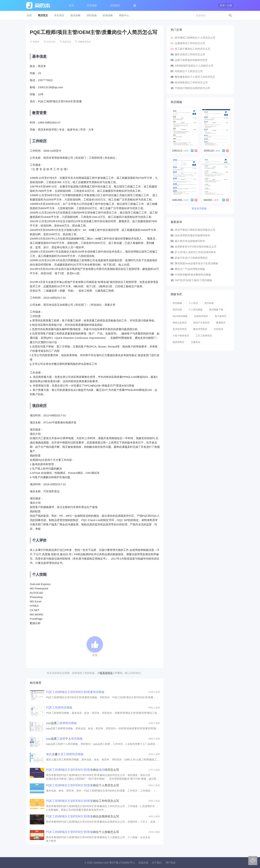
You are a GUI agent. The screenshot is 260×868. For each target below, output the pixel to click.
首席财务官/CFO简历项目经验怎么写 (195, 247)
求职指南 (92, 15)
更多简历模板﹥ (200, 208)
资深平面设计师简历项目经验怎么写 (195, 230)
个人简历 (193, 303)
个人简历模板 (196, 310)
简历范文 (43, 15)
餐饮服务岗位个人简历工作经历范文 (195, 77)
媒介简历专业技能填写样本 (190, 241)
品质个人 (64, 739)
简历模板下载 (216, 310)
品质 (61, 723)
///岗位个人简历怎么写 (83, 785)
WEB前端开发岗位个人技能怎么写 (194, 66)
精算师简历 (178, 342)
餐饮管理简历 (200, 329)
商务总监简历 (180, 323)
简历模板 (92, 5)
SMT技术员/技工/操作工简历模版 (193, 280)
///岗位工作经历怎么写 (83, 801)
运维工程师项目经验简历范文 (191, 60)
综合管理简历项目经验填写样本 (192, 235)
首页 (71, 5)
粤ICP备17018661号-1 (122, 863)
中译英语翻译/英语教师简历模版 (193, 275)
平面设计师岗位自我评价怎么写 (192, 88)
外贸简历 (218, 329)
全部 (29, 15)
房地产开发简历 (201, 323)
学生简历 (59, 15)
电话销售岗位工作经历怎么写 (191, 82)
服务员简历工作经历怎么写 (190, 54)
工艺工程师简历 (204, 336)
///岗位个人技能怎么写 (83, 832)
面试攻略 (75, 15)
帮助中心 (124, 15)
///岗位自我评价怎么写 (83, 816)
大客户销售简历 (181, 336)
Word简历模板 (180, 316)
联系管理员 (106, 673)
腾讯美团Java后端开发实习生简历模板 (196, 263)
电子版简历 (221, 316)
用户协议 (171, 863)
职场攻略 (108, 15)
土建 (65, 754)
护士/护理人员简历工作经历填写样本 (195, 252)
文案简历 (196, 342)
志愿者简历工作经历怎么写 (190, 43)
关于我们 (157, 863)
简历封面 (177, 310)
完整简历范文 (84, 42)
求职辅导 (115, 5)
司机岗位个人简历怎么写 (189, 71)
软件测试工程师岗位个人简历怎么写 (195, 38)
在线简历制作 (201, 316)
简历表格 (209, 303)
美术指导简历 (180, 329)
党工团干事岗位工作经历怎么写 (192, 49)
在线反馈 (143, 863)
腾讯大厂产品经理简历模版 (190, 269)
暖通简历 (221, 323)
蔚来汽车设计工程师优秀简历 (191, 258)
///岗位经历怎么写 (83, 770)
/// (75, 692)
